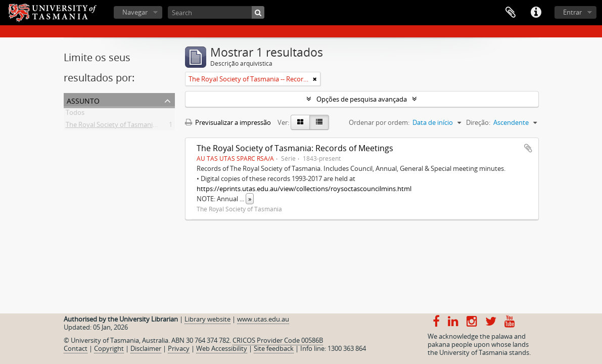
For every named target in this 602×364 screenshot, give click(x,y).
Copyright (109, 348)
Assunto (83, 100)
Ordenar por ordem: (379, 122)
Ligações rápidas (536, 13)
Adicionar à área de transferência (528, 148)
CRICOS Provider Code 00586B (278, 340)
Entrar (572, 12)
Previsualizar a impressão (228, 122)
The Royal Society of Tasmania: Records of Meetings (295, 148)
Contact (76, 348)
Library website (207, 319)
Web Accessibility (222, 348)
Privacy (179, 348)
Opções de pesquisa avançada (362, 99)
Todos (75, 114)
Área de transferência (511, 13)
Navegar (135, 12)
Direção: (478, 122)
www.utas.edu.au (263, 319)
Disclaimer (146, 348)
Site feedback (274, 348)
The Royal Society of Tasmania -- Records (127, 126)
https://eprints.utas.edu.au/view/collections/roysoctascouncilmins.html (304, 189)
